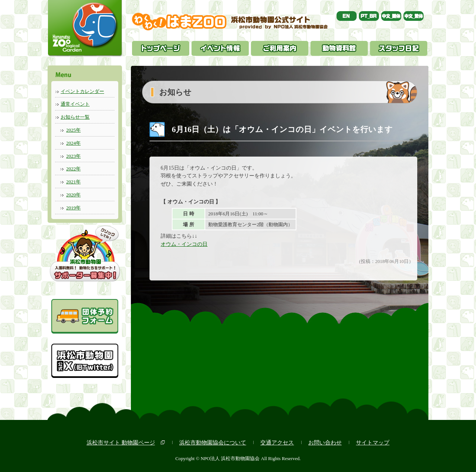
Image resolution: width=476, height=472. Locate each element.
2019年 (73, 208)
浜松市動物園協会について (213, 442)
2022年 (73, 169)
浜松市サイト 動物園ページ (121, 442)
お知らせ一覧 (75, 117)
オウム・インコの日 (184, 244)
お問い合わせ (325, 442)
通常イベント (75, 104)
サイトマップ (373, 442)
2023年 (73, 156)
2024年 (73, 143)
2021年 (73, 182)
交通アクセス (277, 442)
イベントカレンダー (82, 91)
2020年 (73, 195)
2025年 (73, 130)
